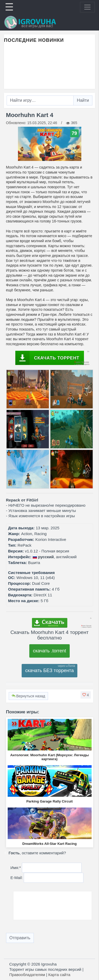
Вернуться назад (28, 696)
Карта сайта (59, 975)
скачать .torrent (50, 651)
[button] (86, 695)
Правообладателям (27, 975)
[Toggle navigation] (87, 7)
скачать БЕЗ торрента (50, 671)
